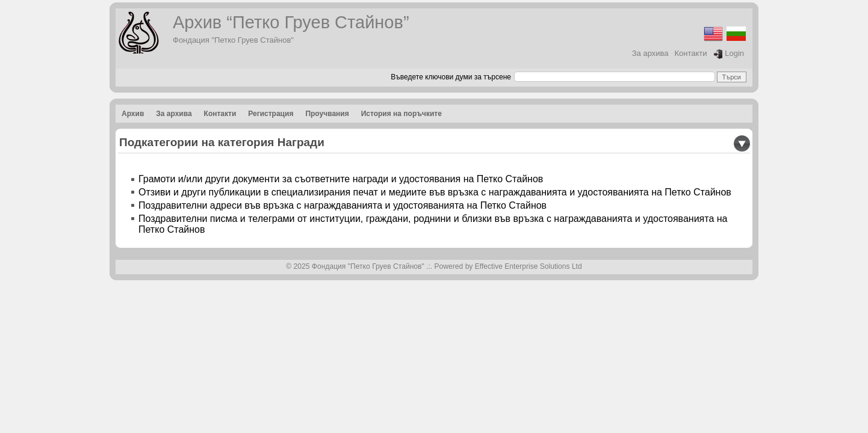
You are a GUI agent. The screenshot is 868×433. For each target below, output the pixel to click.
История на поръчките (401, 114)
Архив (133, 114)
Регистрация (271, 114)
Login (729, 54)
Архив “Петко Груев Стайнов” (291, 22)
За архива (650, 53)
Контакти (691, 53)
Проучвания (327, 114)
